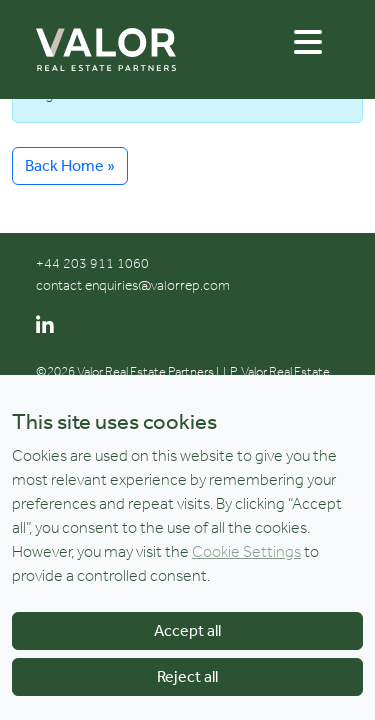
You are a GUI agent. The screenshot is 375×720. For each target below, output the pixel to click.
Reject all (187, 678)
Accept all (187, 632)
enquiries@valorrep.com (157, 285)
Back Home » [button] (70, 165)
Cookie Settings (246, 553)
